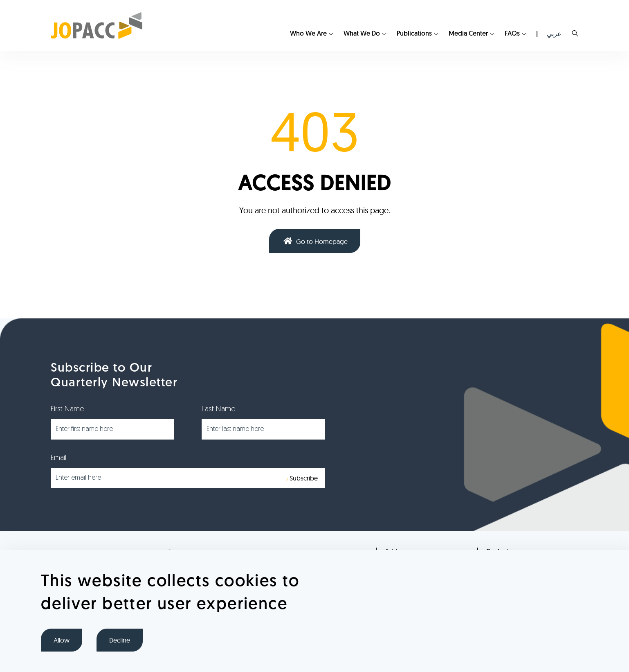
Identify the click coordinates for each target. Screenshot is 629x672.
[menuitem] (312, 34)
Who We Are (308, 34)
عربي (554, 34)
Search (575, 34)
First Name (67, 409)
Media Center (468, 34)
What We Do (362, 34)
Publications (414, 34)
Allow (62, 640)
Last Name (219, 409)
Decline (120, 640)
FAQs (512, 34)
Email (58, 458)
